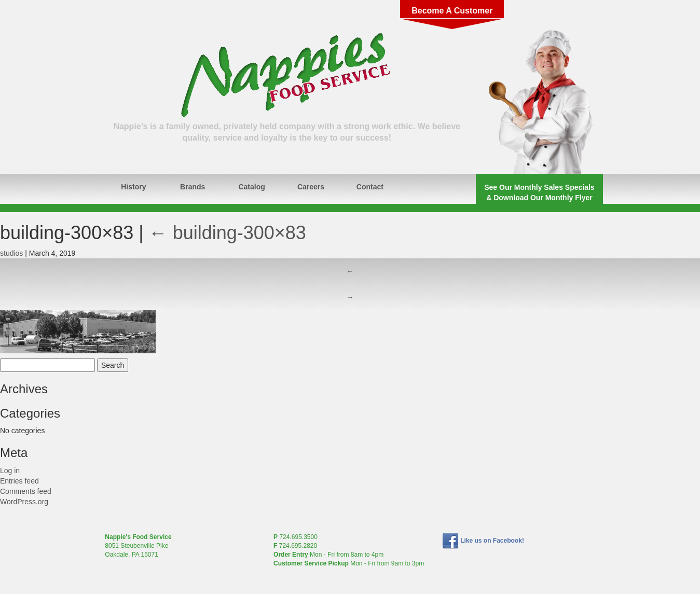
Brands (193, 187)
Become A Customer (452, 11)
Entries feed (19, 481)
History (133, 187)
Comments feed (26, 491)
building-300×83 (228, 233)
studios (11, 253)
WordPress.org (24, 502)
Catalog (251, 187)
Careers (311, 187)
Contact (370, 187)
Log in (10, 471)
